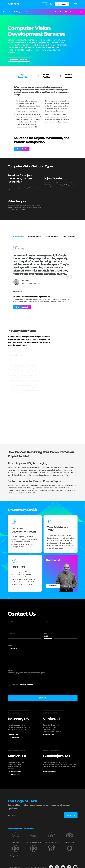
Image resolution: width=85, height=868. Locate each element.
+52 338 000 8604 (50, 772)
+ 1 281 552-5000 (13, 738)
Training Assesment (69, 237)
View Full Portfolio (70, 228)
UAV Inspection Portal (17, 237)
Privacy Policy (32, 867)
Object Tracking (43, 76)
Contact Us (62, 4)
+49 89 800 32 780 (14, 772)
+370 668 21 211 (48, 735)
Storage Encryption (51, 237)
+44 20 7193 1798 (14, 775)
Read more (74, 12)
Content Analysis (65, 76)
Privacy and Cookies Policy (27, 684)
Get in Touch (21, 149)
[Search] (51, 5)
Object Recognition (19, 76)
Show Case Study (22, 307)
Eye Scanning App (35, 237)
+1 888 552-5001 (13, 735)
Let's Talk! (53, 586)
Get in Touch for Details (19, 60)
